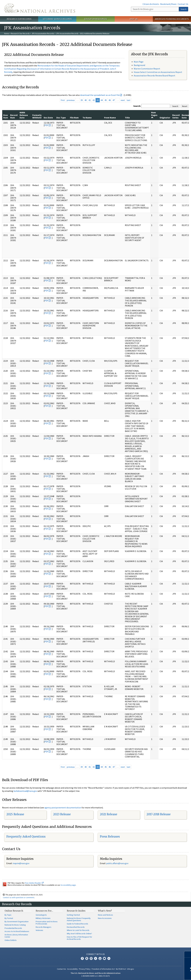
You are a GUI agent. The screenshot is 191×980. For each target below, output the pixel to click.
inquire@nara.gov (21, 863)
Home (7, 33)
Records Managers (43, 927)
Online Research (14, 911)
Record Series (176, 116)
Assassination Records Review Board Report (154, 76)
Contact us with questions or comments (19, 897)
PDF (46, 125)
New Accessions (105, 918)
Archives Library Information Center (16, 936)
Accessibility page (68, 885)
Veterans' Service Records (57, 19)
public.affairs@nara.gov (117, 863)
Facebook (82, 958)
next (123, 100)
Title (127, 118)
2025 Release (15, 814)
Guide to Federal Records (77, 924)
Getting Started (73, 915)
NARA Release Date (24, 115)
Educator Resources (96, 19)
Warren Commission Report (147, 69)
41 (90, 100)
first (63, 100)
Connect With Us (95, 954)
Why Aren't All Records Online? (79, 934)
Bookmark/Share (168, 4)
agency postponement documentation (63, 808)
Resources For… (44, 911)
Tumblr (96, 958)
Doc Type (61, 118)
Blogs (104, 958)
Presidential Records (13, 928)
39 (82, 100)
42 (94, 100)
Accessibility (72, 969)
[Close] (188, 954)
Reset (185, 106)
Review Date (185, 116)
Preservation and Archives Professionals (47, 923)
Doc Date (48, 118)
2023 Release (62, 814)
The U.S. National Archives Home (40, 8)
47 (114, 100)
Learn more (166, 975)
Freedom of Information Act (103, 969)
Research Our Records (19, 19)
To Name (87, 118)
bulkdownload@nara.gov (25, 791)
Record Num (14, 116)
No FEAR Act (121, 969)
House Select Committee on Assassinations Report (158, 72)
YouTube (100, 958)
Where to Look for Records (78, 930)
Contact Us (183, 4)
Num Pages (154, 115)
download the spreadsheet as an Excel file (100, 95)
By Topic (8, 915)
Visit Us (134, 19)
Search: (137, 106)
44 (102, 100)
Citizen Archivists (151, 4)
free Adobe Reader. (34, 883)
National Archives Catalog (15, 925)
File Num (74, 118)
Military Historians (43, 918)
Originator (165, 118)
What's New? (105, 911)
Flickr (109, 958)
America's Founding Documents (172, 19)
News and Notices (105, 915)
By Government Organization (17, 921)
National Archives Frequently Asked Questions (79, 919)
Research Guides (76, 911)
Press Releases (110, 837)
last (129, 100)
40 (86, 100)
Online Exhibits (11, 940)
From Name (110, 118)
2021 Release (109, 814)
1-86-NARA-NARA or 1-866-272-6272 (95, 976)
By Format (9, 918)
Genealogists (41, 915)
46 (110, 100)
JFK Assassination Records (43, 33)
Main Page (139, 62)
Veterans (39, 930)
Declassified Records (76, 927)
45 (106, 100)
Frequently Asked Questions (26, 837)
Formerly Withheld (37, 116)
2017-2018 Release (158, 814)
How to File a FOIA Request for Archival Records (79, 938)
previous (71, 100)
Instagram (91, 958)
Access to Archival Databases (17, 931)
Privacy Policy (85, 969)
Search (184, 9)
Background (139, 65)
